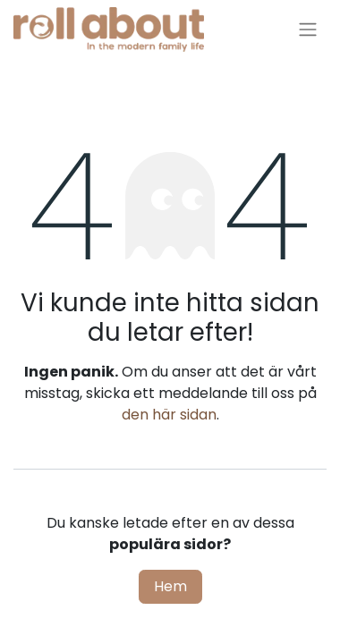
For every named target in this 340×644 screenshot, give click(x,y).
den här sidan (169, 415)
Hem (170, 586)
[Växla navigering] (308, 30)
